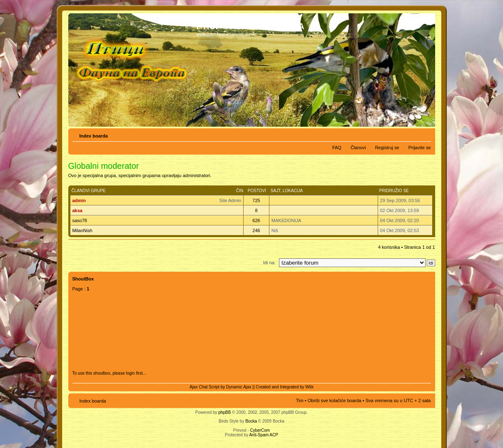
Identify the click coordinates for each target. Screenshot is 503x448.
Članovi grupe (89, 191)
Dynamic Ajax (239, 387)
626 (256, 220)
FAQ (337, 148)
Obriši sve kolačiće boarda (335, 400)
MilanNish (82, 230)
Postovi (257, 191)
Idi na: (269, 263)
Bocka (251, 421)
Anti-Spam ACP (263, 435)
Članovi (358, 148)
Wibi (309, 387)
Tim (300, 400)
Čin (240, 191)
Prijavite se (420, 148)
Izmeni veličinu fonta (425, 134)
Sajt (275, 191)
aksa (77, 210)
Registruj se (387, 148)
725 (256, 200)
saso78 (80, 220)
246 (256, 230)
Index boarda (94, 136)
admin (79, 200)
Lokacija (293, 191)
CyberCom (260, 430)
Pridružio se (394, 191)
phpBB (224, 412)
